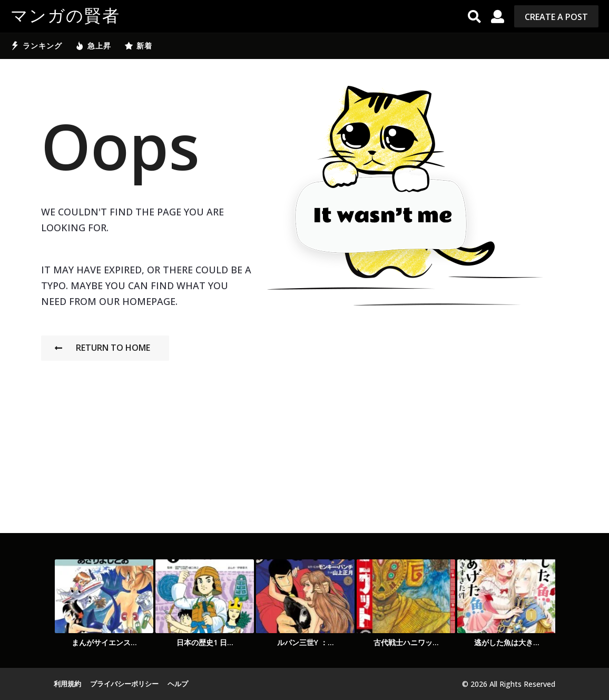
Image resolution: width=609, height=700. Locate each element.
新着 (138, 46)
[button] (474, 16)
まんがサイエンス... (104, 642)
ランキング (36, 46)
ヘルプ (178, 684)
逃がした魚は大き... (507, 642)
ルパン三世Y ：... (306, 642)
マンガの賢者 (65, 16)
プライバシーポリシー (124, 684)
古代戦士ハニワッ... (406, 642)
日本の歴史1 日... (205, 642)
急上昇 (93, 46)
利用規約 (67, 684)
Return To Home (102, 348)
